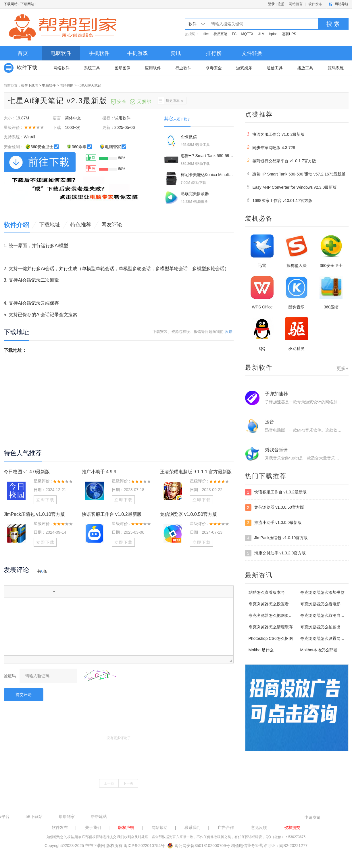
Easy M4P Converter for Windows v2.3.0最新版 (291, 187)
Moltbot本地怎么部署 (319, 650)
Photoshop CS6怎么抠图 (271, 638)
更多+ (342, 368)
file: (206, 34)
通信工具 (275, 68)
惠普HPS (289, 34)
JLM (261, 34)
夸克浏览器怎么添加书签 (322, 592)
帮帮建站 (99, 817)
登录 (271, 4)
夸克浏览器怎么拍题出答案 (324, 627)
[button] (10, 592)
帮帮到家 (67, 817)
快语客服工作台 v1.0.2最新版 (112, 514)
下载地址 (50, 225)
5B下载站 (34, 817)
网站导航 (341, 4)
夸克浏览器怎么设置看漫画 (273, 604)
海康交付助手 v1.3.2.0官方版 (276, 553)
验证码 (10, 676)
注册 (281, 4)
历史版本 (170, 101)
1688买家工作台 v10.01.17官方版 (279, 200)
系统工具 (92, 68)
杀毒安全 (214, 68)
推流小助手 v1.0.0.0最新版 (274, 523)
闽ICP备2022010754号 (144, 846)
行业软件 (183, 68)
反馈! (229, 332)
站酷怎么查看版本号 (267, 592)
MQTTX (247, 34)
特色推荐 (81, 225)
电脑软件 (61, 53)
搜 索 (333, 24)
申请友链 (313, 817)
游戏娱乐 (244, 68)
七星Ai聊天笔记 (90, 85)
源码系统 (336, 68)
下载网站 (11, 4)
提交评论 (24, 695)
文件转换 (252, 53)
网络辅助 (67, 85)
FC (234, 34)
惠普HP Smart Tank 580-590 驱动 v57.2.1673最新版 (295, 174)
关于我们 (93, 827)
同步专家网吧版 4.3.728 (270, 147)
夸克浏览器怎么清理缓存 (271, 627)
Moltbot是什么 (261, 650)
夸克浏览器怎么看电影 (320, 604)
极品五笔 (220, 34)
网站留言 (296, 4)
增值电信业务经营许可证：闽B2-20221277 (269, 846)
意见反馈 (259, 827)
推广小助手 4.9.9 (99, 472)
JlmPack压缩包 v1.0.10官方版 (34, 514)
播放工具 (305, 68)
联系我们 (193, 827)
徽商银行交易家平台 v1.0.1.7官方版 (281, 161)
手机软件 (99, 53)
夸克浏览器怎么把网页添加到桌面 (279, 615)
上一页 (109, 783)
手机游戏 (137, 53)
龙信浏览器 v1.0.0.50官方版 (188, 514)
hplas (273, 34)
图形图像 (122, 68)
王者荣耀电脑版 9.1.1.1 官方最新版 (196, 472)
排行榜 (214, 53)
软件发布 (315, 4)
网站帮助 (159, 827)
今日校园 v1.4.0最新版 (27, 472)
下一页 (128, 783)
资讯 (176, 53)
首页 (23, 53)
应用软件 (153, 68)
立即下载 (45, 500)
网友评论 (112, 225)
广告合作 (226, 827)
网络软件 (61, 68)
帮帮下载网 (30, 85)
